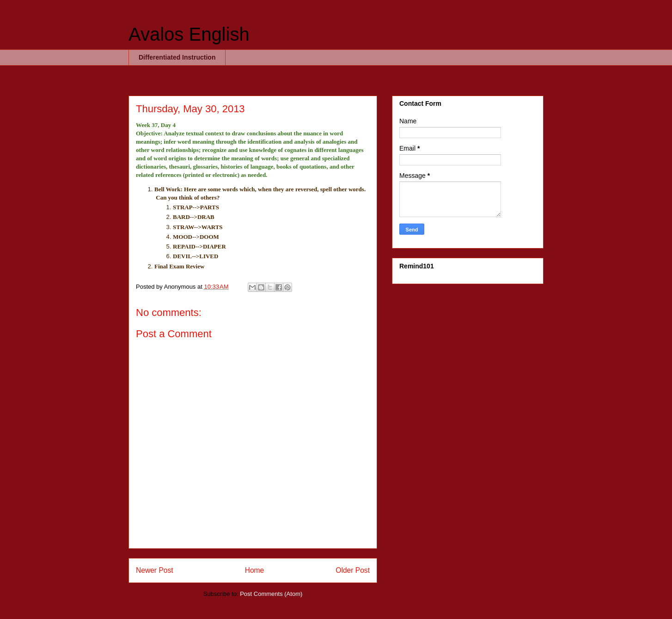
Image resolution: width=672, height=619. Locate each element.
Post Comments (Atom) (271, 594)
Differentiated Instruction (177, 57)
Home (255, 570)
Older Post (353, 570)
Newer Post (155, 570)
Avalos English (189, 34)
